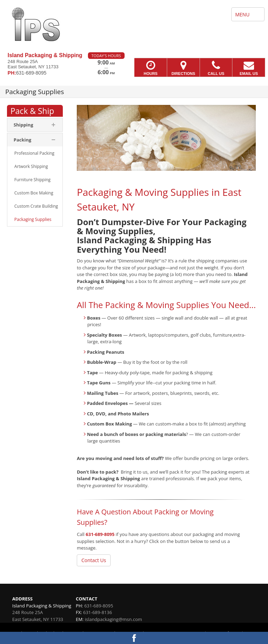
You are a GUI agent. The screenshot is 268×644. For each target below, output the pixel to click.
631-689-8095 (100, 534)
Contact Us (94, 560)
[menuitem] (35, 153)
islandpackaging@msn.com (113, 619)
